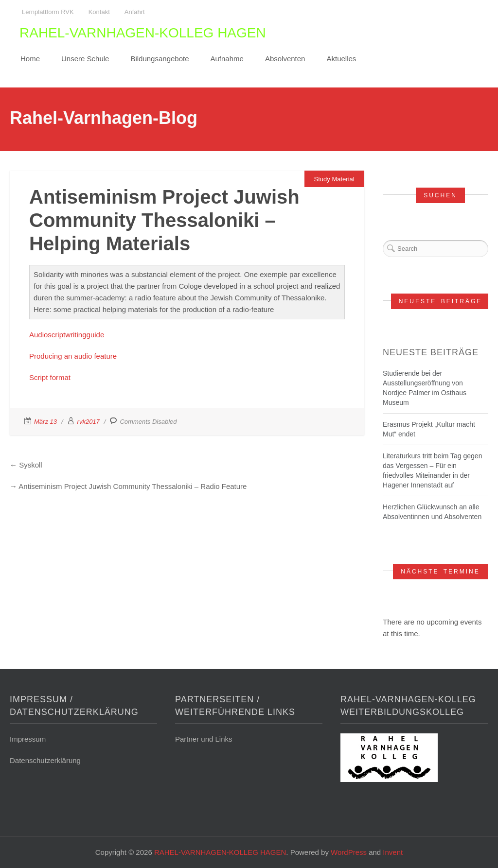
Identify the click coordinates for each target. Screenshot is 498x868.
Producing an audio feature (73, 356)
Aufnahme (227, 59)
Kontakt (99, 12)
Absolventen (285, 59)
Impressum (28, 739)
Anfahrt (135, 12)
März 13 (45, 422)
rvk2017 (89, 422)
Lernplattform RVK (48, 12)
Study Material (334, 179)
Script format (50, 377)
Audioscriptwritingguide (67, 335)
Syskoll (31, 465)
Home (30, 59)
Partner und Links (204, 739)
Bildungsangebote (160, 59)
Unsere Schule (85, 59)
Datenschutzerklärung (45, 760)
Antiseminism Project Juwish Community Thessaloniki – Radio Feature (133, 486)
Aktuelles (341, 59)
